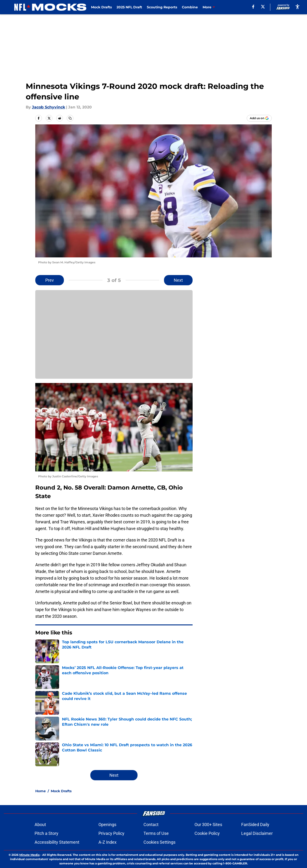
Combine (190, 7)
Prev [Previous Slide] (50, 280)
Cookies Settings (159, 842)
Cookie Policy (207, 833)
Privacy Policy (111, 833)
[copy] (70, 118)
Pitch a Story (46, 833)
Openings (107, 825)
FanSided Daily (255, 825)
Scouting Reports (162, 7)
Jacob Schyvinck (49, 107)
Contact (151, 825)
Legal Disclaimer (257, 833)
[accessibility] (297, 7)
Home (41, 791)
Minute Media (29, 855)
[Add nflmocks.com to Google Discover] (259, 118)
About (40, 825)
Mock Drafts (101, 7)
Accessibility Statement (57, 842)
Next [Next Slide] (178, 280)
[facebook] (253, 7)
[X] (263, 7)
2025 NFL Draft (129, 7)
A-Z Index (107, 842)
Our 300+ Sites (208, 825)
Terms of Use (156, 833)
